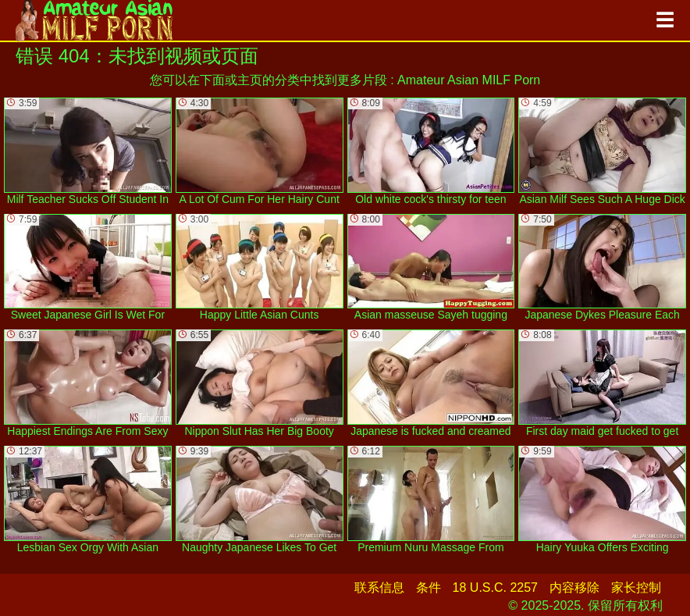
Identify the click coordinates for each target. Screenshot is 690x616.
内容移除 (574, 588)
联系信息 (379, 588)
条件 (429, 588)
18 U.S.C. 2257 (495, 588)
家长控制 (636, 588)
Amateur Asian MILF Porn (469, 80)
